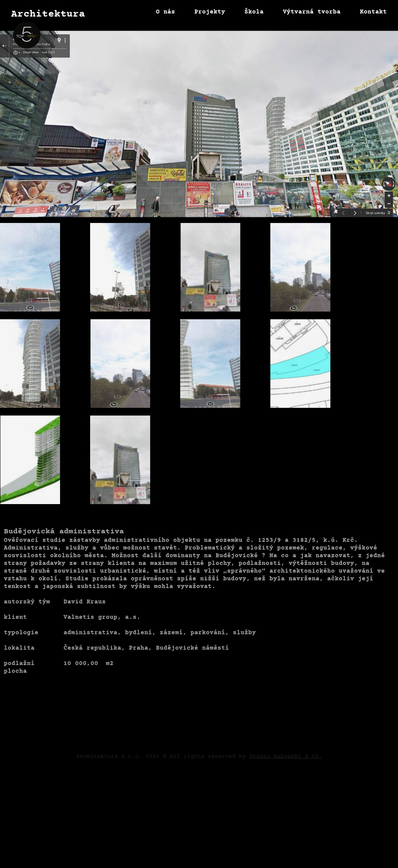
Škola (254, 12)
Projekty (210, 12)
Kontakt (373, 12)
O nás (166, 12)
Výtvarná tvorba (312, 12)
